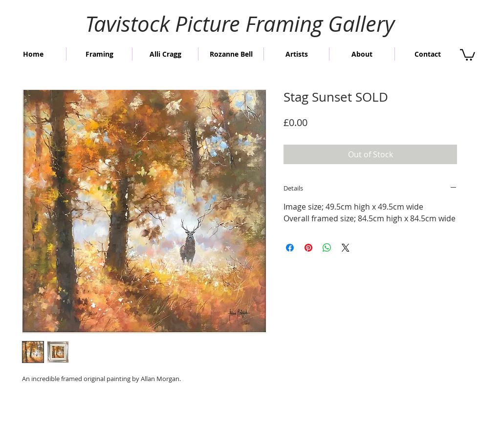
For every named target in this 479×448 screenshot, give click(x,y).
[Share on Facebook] (290, 248)
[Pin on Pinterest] (308, 248)
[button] (468, 54)
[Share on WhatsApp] (327, 248)
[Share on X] (346, 248)
